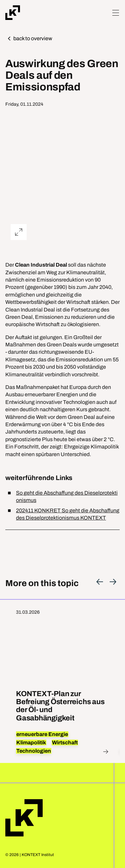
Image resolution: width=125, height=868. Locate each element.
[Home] (13, 13)
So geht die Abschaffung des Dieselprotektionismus (67, 496)
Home (24, 818)
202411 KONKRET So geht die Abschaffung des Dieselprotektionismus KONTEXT (68, 514)
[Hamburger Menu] (116, 13)
